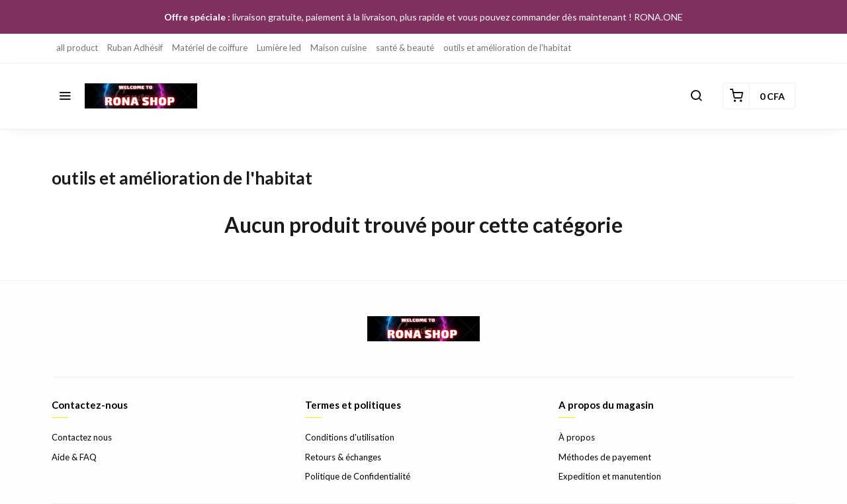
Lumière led (279, 48)
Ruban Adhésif (135, 48)
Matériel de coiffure (210, 48)
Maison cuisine (338, 48)
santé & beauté (405, 48)
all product (77, 48)
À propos (577, 437)
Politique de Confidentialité (358, 476)
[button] (65, 96)
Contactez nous (82, 437)
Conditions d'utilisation (350, 437)
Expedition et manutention (610, 476)
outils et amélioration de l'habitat (507, 48)
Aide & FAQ (74, 457)
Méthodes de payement (605, 457)
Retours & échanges (343, 457)
